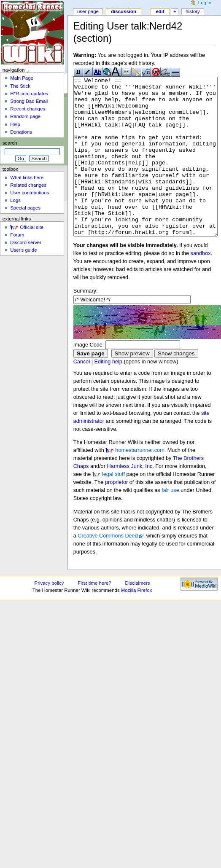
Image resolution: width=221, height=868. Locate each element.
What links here (27, 177)
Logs (15, 200)
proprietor (116, 514)
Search (10, 143)
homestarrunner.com (140, 482)
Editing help (108, 393)
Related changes (28, 185)
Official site (32, 227)
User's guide (23, 250)
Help (15, 124)
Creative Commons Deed (108, 567)
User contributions (30, 193)
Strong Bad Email (29, 101)
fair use (170, 522)
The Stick (20, 86)
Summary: (86, 322)
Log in (205, 3)
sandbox (201, 285)
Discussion (124, 11)
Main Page (22, 78)
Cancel (82, 393)
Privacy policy (49, 615)
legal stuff (113, 506)
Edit (160, 11)
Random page (25, 116)
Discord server (26, 242)
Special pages (25, 208)
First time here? (94, 615)
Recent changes (28, 109)
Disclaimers (138, 615)
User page (88, 11)
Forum (17, 235)
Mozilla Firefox (137, 622)
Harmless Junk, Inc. (130, 498)
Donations (21, 132)
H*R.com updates (29, 94)
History (193, 11)
